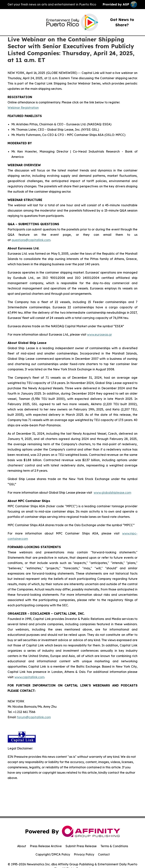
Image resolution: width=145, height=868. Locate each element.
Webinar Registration (23, 108)
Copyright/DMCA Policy (53, 854)
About (22, 846)
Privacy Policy (84, 854)
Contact (104, 854)
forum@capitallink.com (34, 717)
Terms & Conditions (114, 846)
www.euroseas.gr (99, 334)
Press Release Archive (46, 846)
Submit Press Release (81, 846)
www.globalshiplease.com (112, 493)
